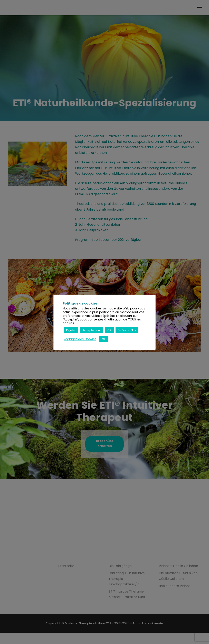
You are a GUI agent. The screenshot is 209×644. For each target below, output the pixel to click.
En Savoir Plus (127, 330)
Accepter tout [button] (92, 330)
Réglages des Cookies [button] (80, 339)
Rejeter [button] (71, 330)
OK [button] (109, 330)
